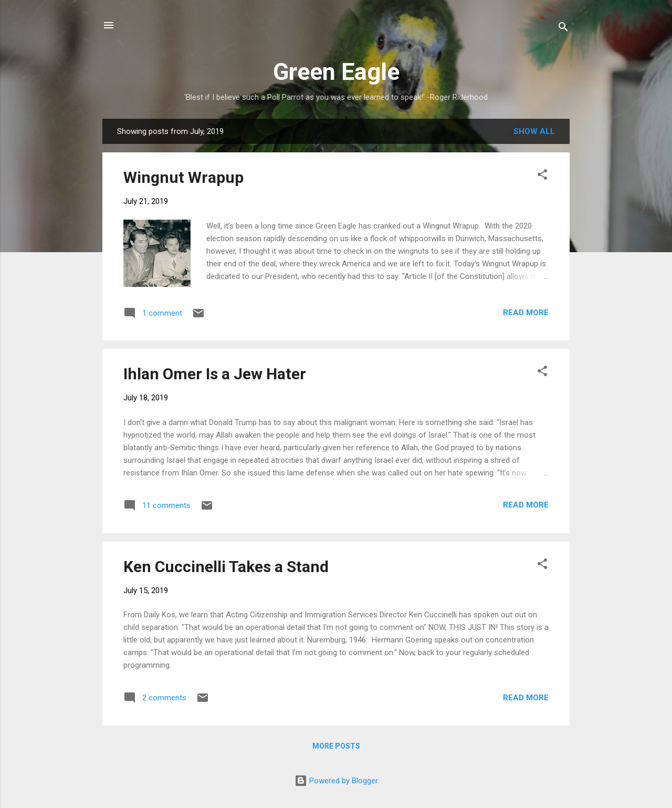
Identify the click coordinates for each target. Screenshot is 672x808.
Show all (534, 131)
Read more (526, 313)
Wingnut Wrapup (183, 177)
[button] (542, 176)
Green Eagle (336, 72)
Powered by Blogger (336, 781)
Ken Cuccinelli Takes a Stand (226, 567)
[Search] (563, 29)
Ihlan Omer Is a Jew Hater (215, 374)
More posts (336, 746)
